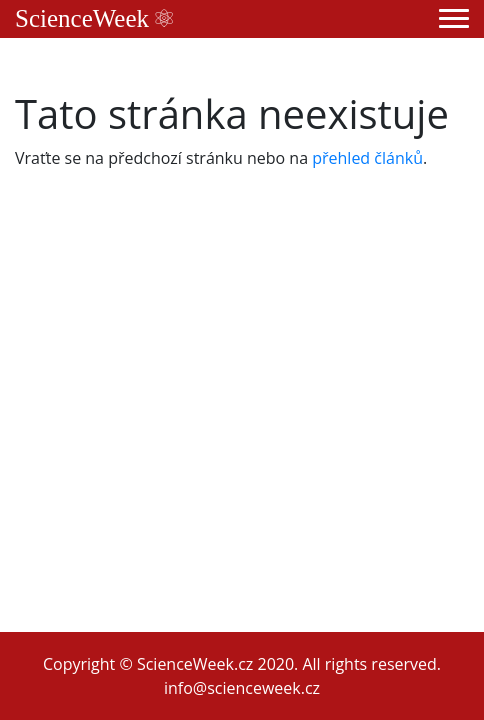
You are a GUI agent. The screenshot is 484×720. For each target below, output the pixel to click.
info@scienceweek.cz (242, 688)
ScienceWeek (94, 18)
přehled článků (367, 158)
